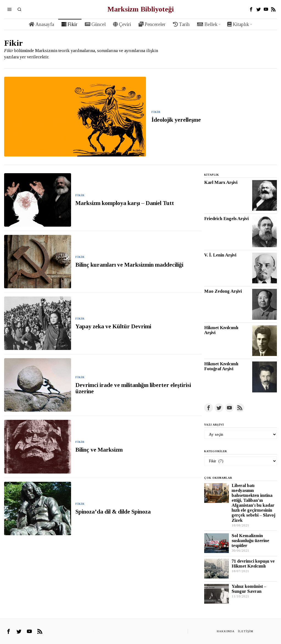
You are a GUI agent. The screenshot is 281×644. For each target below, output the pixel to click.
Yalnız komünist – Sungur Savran (249, 589)
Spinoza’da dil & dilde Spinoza (113, 512)
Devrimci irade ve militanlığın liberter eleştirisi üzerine (133, 388)
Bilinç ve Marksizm (99, 450)
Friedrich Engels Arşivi (226, 219)
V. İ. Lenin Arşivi (220, 255)
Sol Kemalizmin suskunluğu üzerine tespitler (250, 541)
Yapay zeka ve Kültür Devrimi (113, 327)
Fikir (156, 112)
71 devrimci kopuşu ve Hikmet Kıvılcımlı (253, 564)
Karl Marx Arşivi (221, 183)
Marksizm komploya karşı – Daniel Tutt (125, 203)
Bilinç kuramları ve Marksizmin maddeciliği (131, 265)
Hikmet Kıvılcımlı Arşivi (221, 330)
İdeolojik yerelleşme (176, 120)
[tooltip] (251, 9)
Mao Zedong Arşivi (223, 291)
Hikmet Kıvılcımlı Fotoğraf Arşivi (221, 366)
